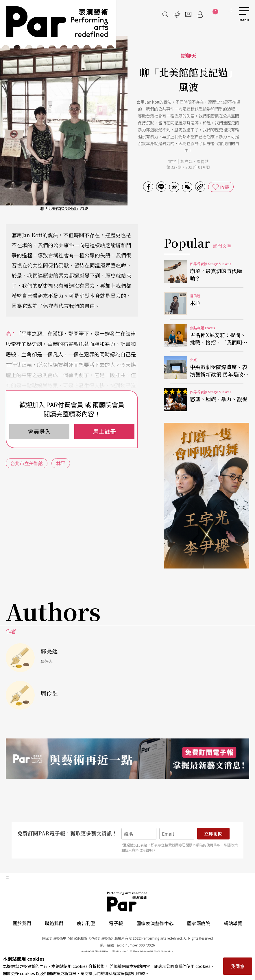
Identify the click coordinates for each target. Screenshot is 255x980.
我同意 (238, 966)
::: (230, 9)
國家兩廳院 (199, 923)
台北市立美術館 (27, 463)
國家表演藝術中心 (155, 923)
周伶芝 (203, 161)
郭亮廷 (186, 161)
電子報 (116, 923)
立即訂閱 (213, 834)
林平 (61, 463)
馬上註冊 (104, 431)
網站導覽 (233, 923)
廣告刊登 (86, 923)
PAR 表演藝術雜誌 (127, 902)
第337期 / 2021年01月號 (188, 167)
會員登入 (39, 431)
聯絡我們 (54, 923)
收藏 (225, 187)
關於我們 (22, 923)
